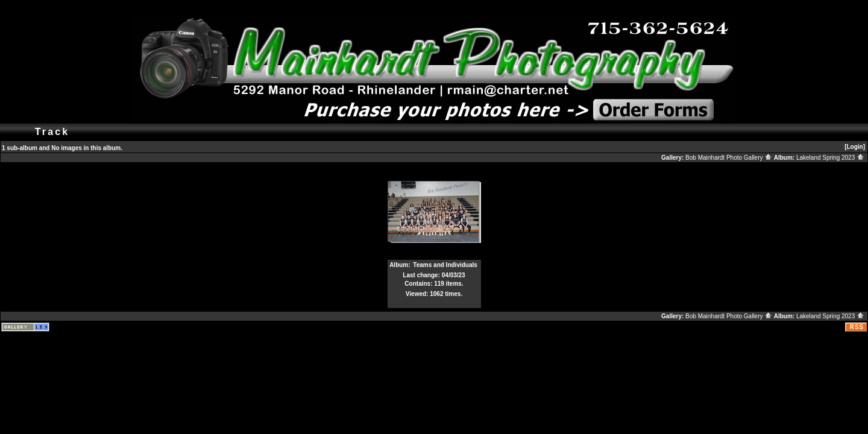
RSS (857, 327)
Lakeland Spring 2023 (830, 158)
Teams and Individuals (445, 265)
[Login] (855, 147)
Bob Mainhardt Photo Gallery (729, 158)
